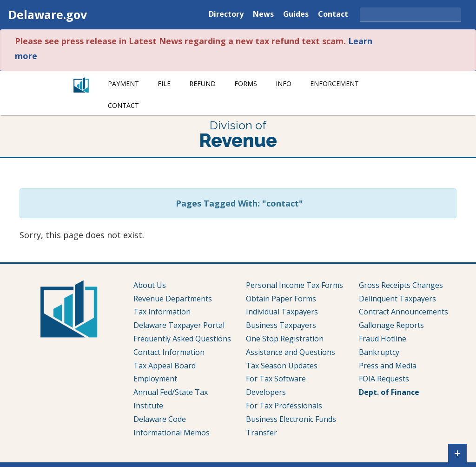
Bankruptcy (379, 352)
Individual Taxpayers (282, 312)
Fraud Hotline (383, 339)
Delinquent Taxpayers (397, 299)
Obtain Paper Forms (281, 299)
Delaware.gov (48, 14)
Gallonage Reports (391, 325)
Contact (333, 15)
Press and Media (388, 366)
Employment (155, 379)
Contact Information (169, 352)
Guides (296, 15)
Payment (123, 83)
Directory (226, 15)
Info (284, 83)
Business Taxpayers (281, 325)
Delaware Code (160, 419)
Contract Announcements (403, 312)
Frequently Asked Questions (182, 339)
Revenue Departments (173, 299)
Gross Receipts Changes (401, 285)
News (263, 15)
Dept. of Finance (389, 392)
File (164, 83)
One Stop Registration (285, 339)
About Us (150, 285)
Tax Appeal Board (165, 366)
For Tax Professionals (284, 406)
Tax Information (162, 312)
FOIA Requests (384, 379)
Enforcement (334, 83)
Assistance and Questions (291, 352)
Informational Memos (172, 433)
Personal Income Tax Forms (294, 285)
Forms (246, 83)
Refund (202, 83)
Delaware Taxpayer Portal (179, 325)
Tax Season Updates (282, 366)
